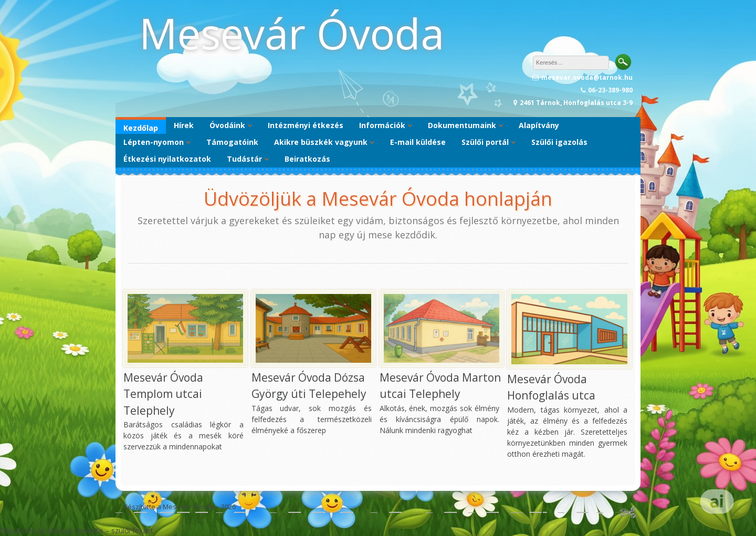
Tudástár (244, 159)
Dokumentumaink (462, 125)
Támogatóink (232, 142)
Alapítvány (539, 125)
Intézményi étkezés (306, 125)
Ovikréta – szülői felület (114, 530)
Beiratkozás (307, 159)
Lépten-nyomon (154, 142)
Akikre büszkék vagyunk (321, 142)
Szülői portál (485, 142)
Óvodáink (227, 125)
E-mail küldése (418, 142)
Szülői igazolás (559, 142)
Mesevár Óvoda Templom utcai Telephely (163, 394)
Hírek (184, 125)
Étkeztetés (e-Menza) (36, 530)
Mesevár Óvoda (292, 33)
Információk (382, 125)
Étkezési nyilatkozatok (167, 159)
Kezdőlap (141, 128)
